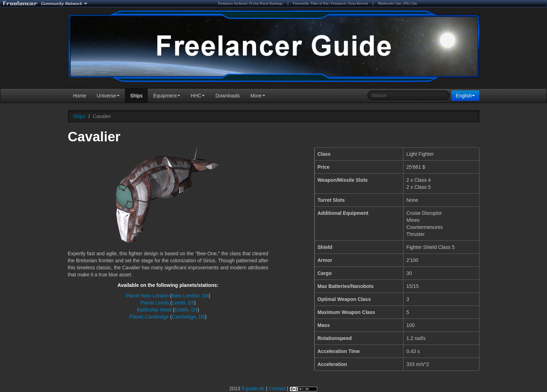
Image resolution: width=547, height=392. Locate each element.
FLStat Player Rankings (266, 3)
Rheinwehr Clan (390, 3)
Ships (136, 96)
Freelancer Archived (232, 3)
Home (80, 96)
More (258, 96)
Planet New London (147, 296)
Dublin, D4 (186, 310)
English (465, 96)
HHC (198, 96)
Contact (277, 388)
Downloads (227, 96)
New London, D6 (190, 296)
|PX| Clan (410, 3)
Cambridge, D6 (188, 317)
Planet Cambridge (149, 317)
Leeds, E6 (183, 303)
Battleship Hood (154, 310)
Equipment (167, 96)
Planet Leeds (154, 303)
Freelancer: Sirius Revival (349, 3)
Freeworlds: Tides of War (311, 3)
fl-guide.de (253, 388)
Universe (108, 96)
